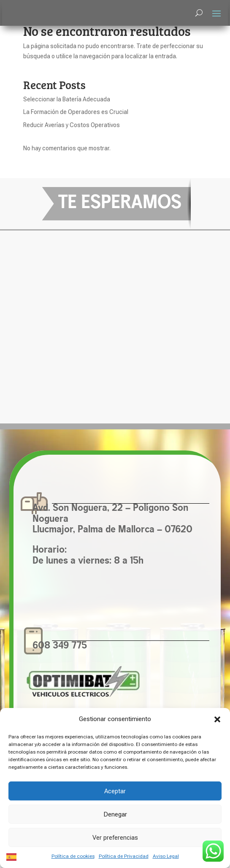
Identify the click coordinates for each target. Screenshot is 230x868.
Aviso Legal (166, 856)
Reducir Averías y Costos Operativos (72, 125)
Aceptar (115, 791)
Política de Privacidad (124, 856)
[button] (217, 719)
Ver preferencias (115, 838)
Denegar (115, 814)
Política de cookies (73, 856)
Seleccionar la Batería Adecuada (67, 99)
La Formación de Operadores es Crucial (76, 112)
